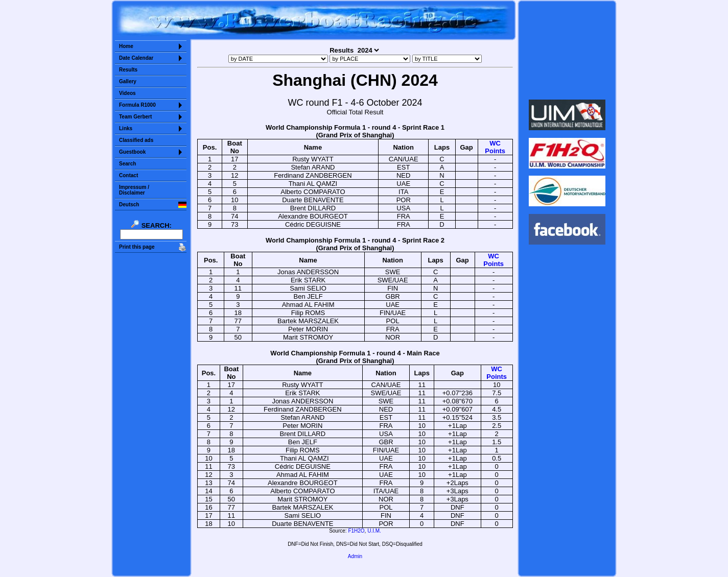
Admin (355, 556)
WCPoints (495, 147)
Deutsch (129, 205)
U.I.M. (374, 531)
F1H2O (356, 531)
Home (126, 46)
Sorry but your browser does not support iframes (567, 50)
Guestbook (132, 152)
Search (127, 164)
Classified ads (136, 140)
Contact (128, 175)
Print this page (137, 247)
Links (126, 128)
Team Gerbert (135, 117)
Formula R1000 (137, 105)
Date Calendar (136, 58)
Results (128, 70)
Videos (127, 93)
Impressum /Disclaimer (134, 190)
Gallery (128, 81)
